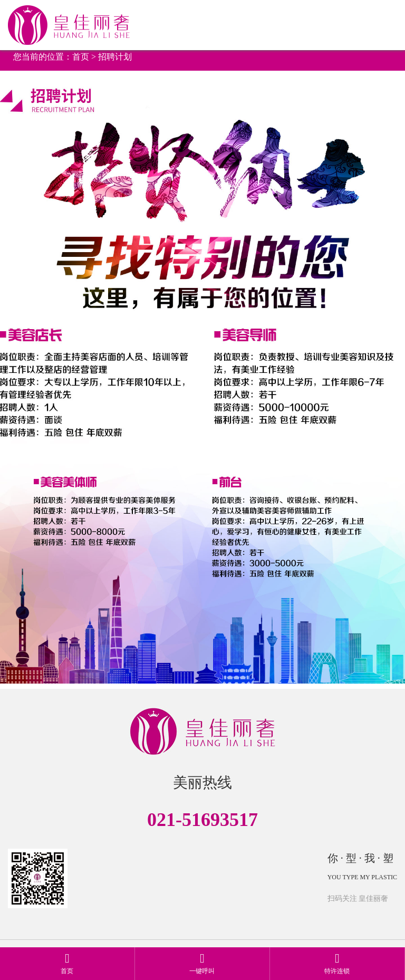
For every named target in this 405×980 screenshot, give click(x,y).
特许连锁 (337, 963)
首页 (81, 57)
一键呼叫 (202, 963)
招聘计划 (115, 57)
